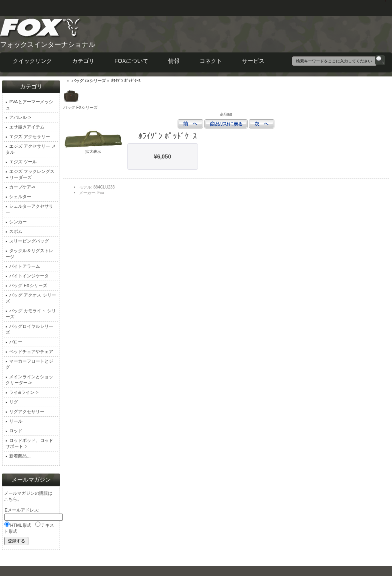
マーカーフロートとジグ (29, 364)
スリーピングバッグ (27, 241)
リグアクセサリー (25, 411)
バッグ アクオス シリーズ (31, 298)
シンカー (16, 222)
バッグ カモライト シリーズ (31, 314)
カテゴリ (83, 61)
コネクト (211, 61)
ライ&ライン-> (22, 392)
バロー (14, 342)
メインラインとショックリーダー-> (29, 380)
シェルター (18, 197)
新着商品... (18, 456)
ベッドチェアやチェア (29, 351)
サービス (253, 61)
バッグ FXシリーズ (89, 81)
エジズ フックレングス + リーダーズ (30, 174)
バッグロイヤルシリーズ (29, 329)
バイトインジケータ (27, 276)
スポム (14, 231)
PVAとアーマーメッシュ (29, 105)
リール (14, 421)
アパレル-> (18, 117)
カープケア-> (20, 187)
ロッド (14, 431)
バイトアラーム (23, 266)
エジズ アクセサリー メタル (31, 149)
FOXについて (131, 61)
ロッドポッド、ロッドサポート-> (29, 443)
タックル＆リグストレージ (29, 254)
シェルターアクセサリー (29, 209)
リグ (12, 402)
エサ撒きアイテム (25, 127)
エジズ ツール (21, 162)
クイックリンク (32, 61)
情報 (174, 61)
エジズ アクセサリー (28, 136)
